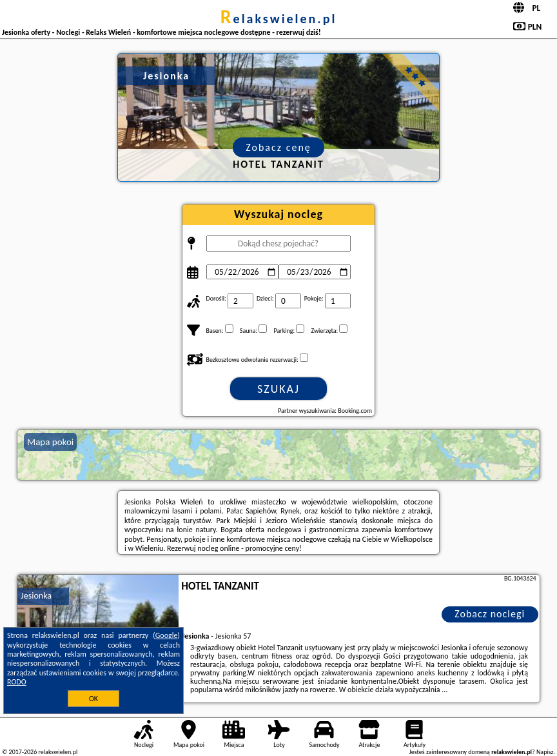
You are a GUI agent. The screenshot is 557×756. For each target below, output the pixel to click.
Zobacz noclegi (490, 614)
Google (167, 635)
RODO (17, 682)
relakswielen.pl (279, 19)
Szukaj (278, 389)
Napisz (545, 752)
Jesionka (36, 596)
